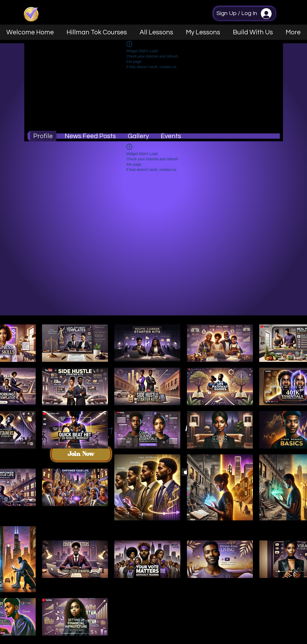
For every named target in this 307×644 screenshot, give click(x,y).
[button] (253, 32)
